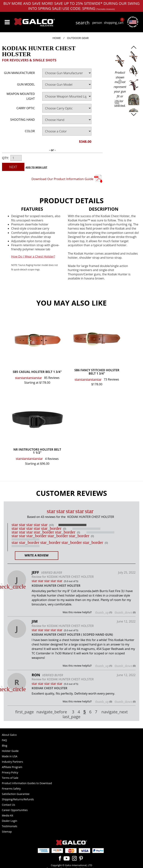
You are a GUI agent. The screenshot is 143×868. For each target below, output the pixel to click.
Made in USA (10, 756)
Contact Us (8, 805)
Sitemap (7, 832)
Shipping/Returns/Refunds (18, 799)
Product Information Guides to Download (27, 783)
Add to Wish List (36, 167)
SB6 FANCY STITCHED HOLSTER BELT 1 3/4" (97, 372)
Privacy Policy (10, 772)
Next (13, 167)
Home (57, 38)
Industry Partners (12, 762)
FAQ (4, 740)
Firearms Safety (11, 789)
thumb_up (102, 612)
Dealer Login (9, 821)
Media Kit (8, 815)
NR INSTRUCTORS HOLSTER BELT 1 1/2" (37, 451)
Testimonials (9, 826)
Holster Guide (10, 751)
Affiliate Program (12, 767)
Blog (5, 746)
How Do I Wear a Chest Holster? (33, 256)
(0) (65, 529)
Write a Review (37, 555)
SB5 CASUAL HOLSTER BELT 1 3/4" (37, 372)
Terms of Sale (10, 778)
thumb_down (123, 612)
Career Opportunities (15, 810)
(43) (51, 525)
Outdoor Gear (78, 38)
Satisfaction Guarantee (16, 794)
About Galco (9, 735)
